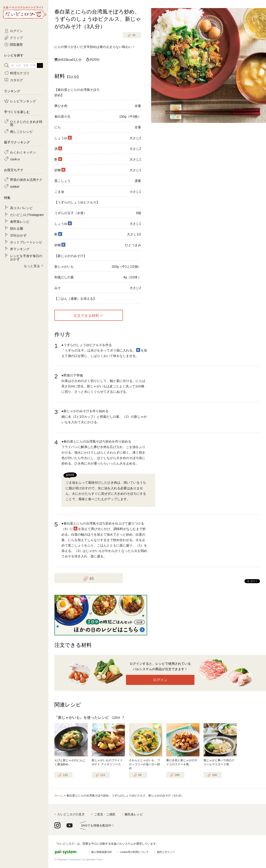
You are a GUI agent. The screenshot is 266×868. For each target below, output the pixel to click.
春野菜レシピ (20, 221)
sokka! (15, 186)
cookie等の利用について (134, 852)
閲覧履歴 (16, 44)
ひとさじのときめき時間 (26, 123)
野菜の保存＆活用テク (26, 179)
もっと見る (32, 266)
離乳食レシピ (134, 814)
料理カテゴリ (20, 73)
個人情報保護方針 (102, 852)
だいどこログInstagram (27, 215)
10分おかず (18, 235)
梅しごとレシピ (21, 131)
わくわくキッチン (23, 152)
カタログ (17, 80)
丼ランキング (20, 249)
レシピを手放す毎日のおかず (26, 257)
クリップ (16, 37)
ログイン (160, 680)
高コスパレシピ (21, 208)
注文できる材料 (86, 315)
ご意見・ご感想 (105, 814)
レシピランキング (23, 101)
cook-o (15, 159)
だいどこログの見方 (71, 814)
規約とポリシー (166, 852)
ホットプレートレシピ (26, 242)
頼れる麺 (17, 228)
